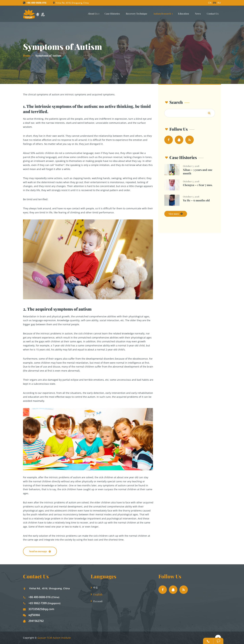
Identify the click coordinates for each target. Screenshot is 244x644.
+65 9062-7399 (35, 603)
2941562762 (33, 621)
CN (210, 3)
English (98, 594)
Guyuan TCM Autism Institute (54, 638)
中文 (96, 588)
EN (214, 3)
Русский (98, 601)
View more (174, 214)
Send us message (38, 551)
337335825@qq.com (39, 609)
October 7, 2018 (191, 166)
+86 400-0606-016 (37, 597)
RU (219, 3)
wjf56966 (31, 615)
